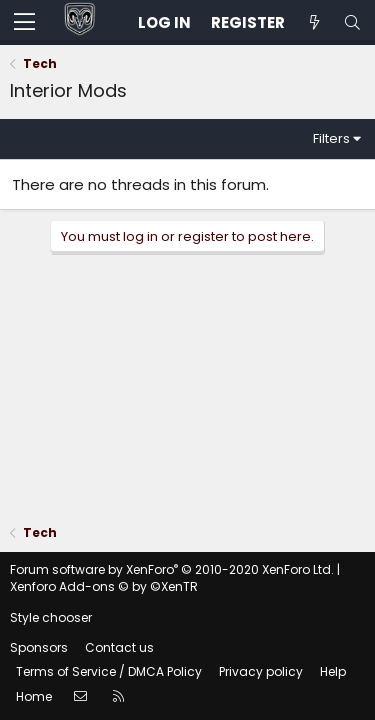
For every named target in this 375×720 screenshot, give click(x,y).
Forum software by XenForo (172, 569)
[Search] (352, 22)
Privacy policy (261, 671)
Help (333, 671)
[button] (24, 23)
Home (34, 696)
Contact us (119, 647)
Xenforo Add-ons (104, 586)
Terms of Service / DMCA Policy (109, 671)
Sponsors (39, 647)
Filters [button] (331, 138)
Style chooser (51, 617)
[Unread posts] (314, 22)
